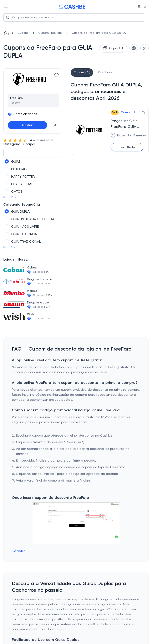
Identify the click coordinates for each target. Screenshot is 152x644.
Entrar (142, 7)
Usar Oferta (127, 147)
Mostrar (27, 125)
